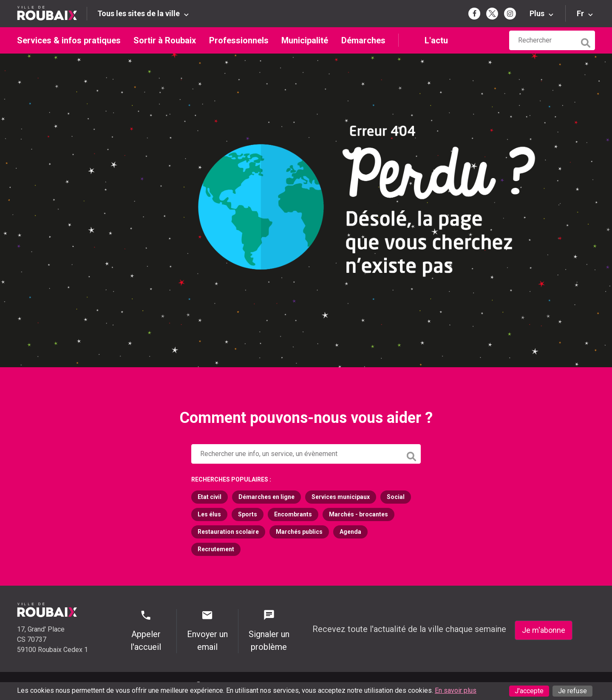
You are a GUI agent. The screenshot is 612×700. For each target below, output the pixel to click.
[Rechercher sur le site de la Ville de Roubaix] (543, 40)
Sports (248, 514)
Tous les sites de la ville (139, 13)
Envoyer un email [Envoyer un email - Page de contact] (207, 631)
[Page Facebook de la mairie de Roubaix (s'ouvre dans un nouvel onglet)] (474, 14)
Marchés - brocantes (358, 514)
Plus (537, 13)
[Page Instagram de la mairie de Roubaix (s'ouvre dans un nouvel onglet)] (510, 14)
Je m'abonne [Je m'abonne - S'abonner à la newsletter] (544, 630)
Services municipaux (341, 497)
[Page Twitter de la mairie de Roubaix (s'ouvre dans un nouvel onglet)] (492, 14)
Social (396, 497)
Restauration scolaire (228, 532)
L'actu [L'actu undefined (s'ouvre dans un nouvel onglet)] (436, 40)
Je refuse (572, 691)
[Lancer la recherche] (586, 41)
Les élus (209, 514)
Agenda (350, 532)
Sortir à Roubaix (165, 40)
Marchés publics (299, 532)
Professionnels (239, 40)
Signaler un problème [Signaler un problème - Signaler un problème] (269, 631)
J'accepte (529, 691)
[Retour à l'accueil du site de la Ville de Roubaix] (52, 13)
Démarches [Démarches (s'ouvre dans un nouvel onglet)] (363, 40)
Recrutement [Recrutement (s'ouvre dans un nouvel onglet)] (216, 549)
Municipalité (305, 40)
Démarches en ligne (266, 497)
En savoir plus (456, 690)
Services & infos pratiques (69, 40)
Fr (580, 13)
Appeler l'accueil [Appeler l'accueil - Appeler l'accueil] (146, 631)
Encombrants (293, 514)
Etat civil (210, 497)
